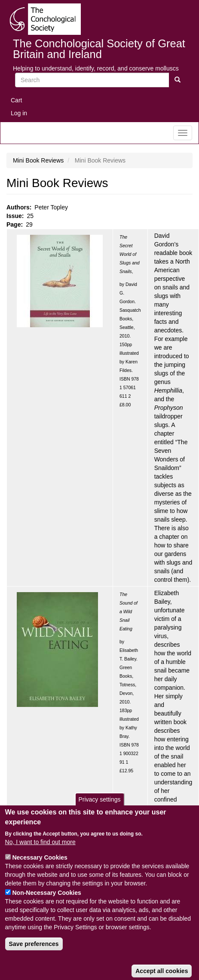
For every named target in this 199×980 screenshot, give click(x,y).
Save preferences (34, 956)
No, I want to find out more (40, 854)
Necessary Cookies (40, 869)
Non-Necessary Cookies (46, 905)
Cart (16, 100)
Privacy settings (99, 812)
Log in (19, 113)
